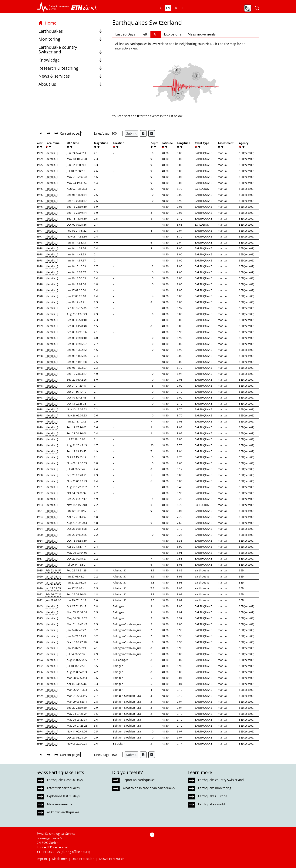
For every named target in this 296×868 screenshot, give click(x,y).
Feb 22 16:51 (53, 570)
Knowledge (71, 60)
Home (47, 23)
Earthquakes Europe (213, 796)
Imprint (42, 859)
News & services (71, 76)
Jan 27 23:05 (53, 582)
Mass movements (202, 34)
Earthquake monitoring (215, 788)
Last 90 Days (125, 34)
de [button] (161, 8)
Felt (144, 34)
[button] (53, 7)
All (156, 34)
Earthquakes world (211, 804)
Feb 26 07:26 (53, 594)
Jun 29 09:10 (53, 600)
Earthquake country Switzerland (71, 50)
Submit (131, 133)
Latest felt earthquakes (63, 788)
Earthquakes (71, 31)
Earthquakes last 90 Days (65, 780)
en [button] (168, 8)
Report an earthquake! (139, 780)
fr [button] (175, 8)
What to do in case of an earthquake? (149, 788)
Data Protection (83, 859)
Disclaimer (59, 859)
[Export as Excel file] (143, 133)
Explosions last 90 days (63, 796)
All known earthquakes (63, 812)
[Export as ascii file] (152, 133)
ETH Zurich (117, 859)
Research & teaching (71, 68)
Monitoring (71, 39)
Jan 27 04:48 (53, 576)
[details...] (52, 153)
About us (71, 84)
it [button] (182, 8)
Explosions (173, 34)
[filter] (41, 147)
